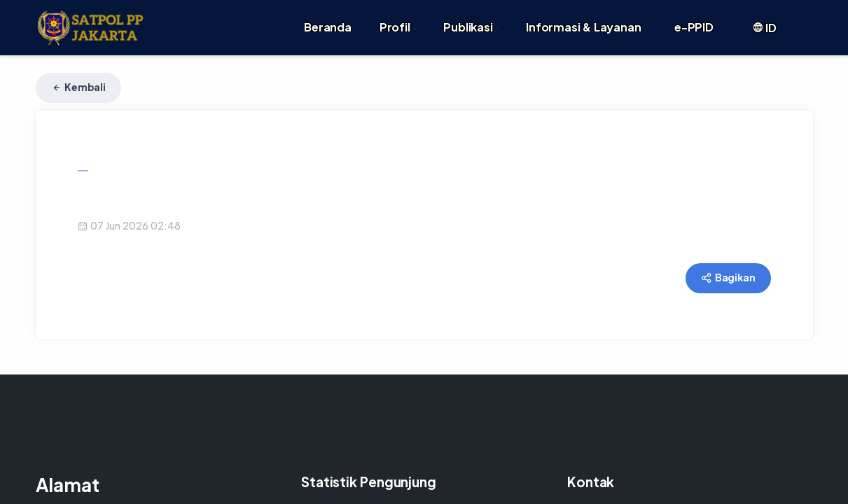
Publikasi (471, 19)
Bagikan (728, 260)
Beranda (328, 19)
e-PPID (694, 19)
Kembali (78, 70)
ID (769, 19)
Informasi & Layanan (586, 19)
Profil (397, 19)
